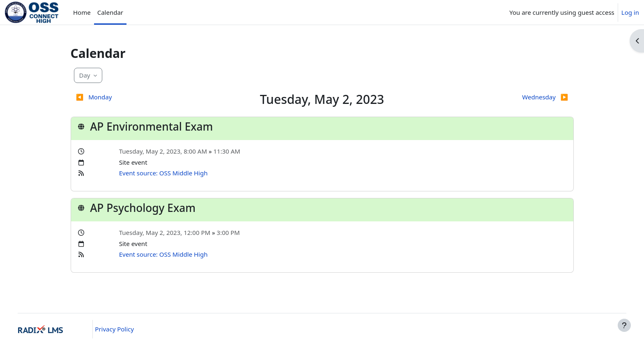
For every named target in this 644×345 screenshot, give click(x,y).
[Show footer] (624, 325)
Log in (630, 12)
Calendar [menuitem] (110, 12)
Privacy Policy (123, 329)
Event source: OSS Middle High (163, 173)
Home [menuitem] (82, 12)
